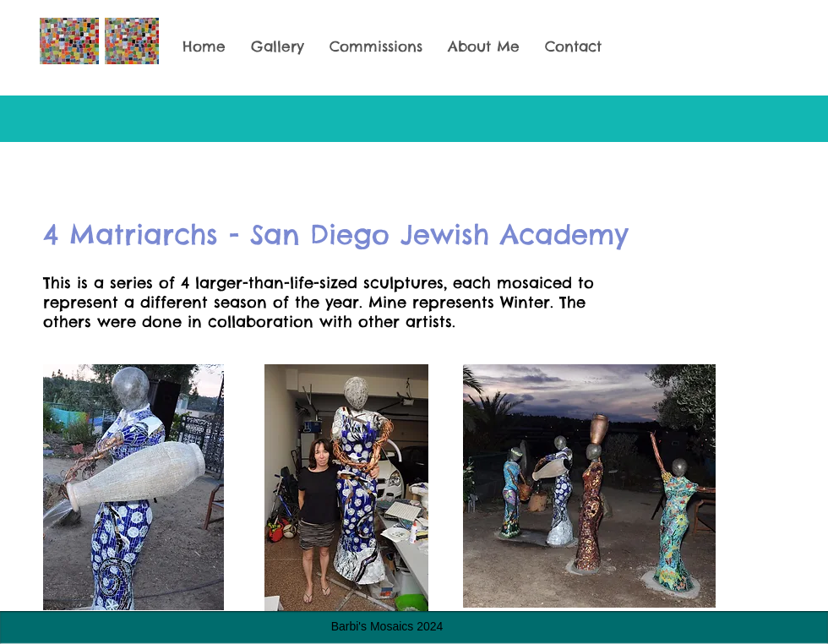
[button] (278, 47)
